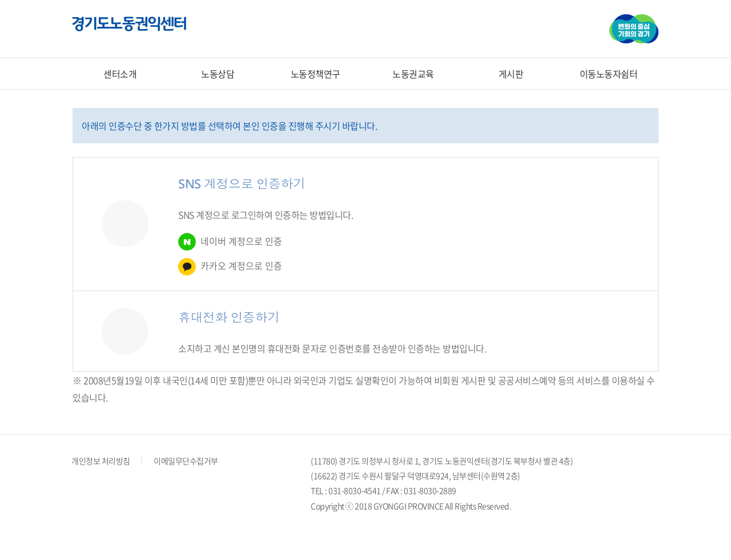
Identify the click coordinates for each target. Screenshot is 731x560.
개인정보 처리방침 (101, 461)
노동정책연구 (316, 74)
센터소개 (120, 74)
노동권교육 (413, 74)
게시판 (511, 74)
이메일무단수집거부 (186, 461)
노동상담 (218, 74)
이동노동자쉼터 (609, 74)
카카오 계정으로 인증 (230, 267)
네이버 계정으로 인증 (230, 242)
